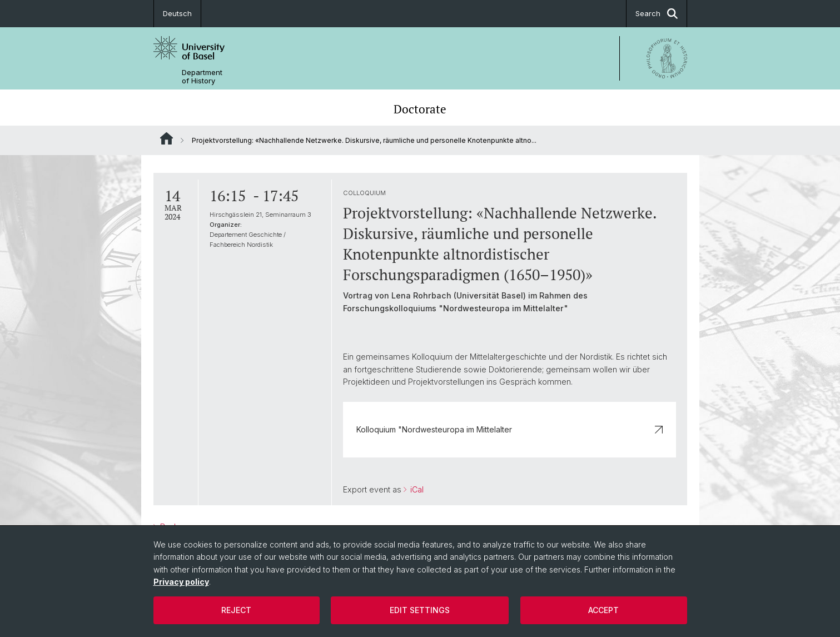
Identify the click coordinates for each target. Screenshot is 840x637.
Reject (236, 610)
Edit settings (420, 610)
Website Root (166, 138)
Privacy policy (181, 582)
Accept (603, 610)
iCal (415, 489)
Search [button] (657, 14)
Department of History (202, 77)
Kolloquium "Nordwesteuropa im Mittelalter (509, 429)
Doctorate (420, 109)
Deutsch (177, 13)
